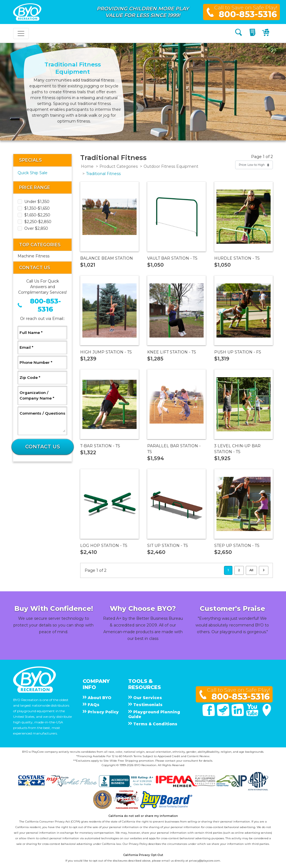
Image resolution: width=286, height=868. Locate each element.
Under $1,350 (37, 202)
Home (87, 166)
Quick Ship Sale (33, 173)
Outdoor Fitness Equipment (171, 166)
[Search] (239, 33)
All (251, 570)
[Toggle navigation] (21, 34)
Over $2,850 (36, 228)
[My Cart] (266, 33)
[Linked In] (238, 715)
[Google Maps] (267, 715)
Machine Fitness (34, 256)
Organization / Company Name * (42, 395)
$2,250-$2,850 (38, 222)
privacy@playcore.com (205, 861)
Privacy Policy (138, 844)
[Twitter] (224, 715)
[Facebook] (209, 715)
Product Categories (119, 166)
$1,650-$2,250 (37, 215)
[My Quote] (253, 33)
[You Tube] (253, 715)
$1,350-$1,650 (37, 208)
